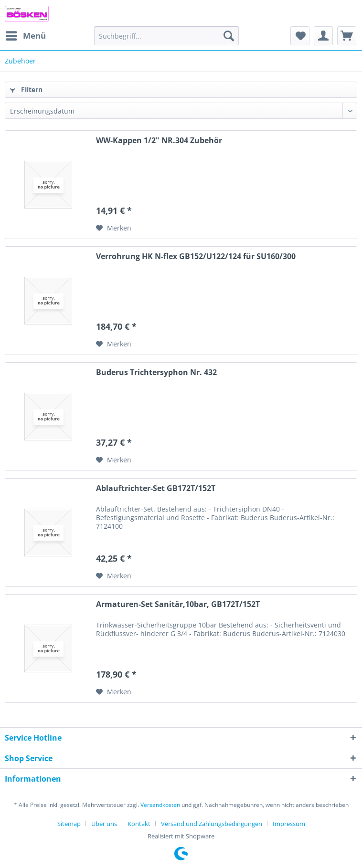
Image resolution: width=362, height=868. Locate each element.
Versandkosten (160, 805)
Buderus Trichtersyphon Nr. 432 (156, 372)
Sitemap (69, 824)
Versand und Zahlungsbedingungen (212, 824)
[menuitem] (25, 36)
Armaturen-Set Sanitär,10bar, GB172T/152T (178, 604)
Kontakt (139, 824)
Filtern (26, 89)
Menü (26, 35)
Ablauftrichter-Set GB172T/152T (156, 488)
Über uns (104, 824)
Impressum (289, 824)
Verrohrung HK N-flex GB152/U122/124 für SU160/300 (196, 256)
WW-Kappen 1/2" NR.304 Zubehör (159, 141)
